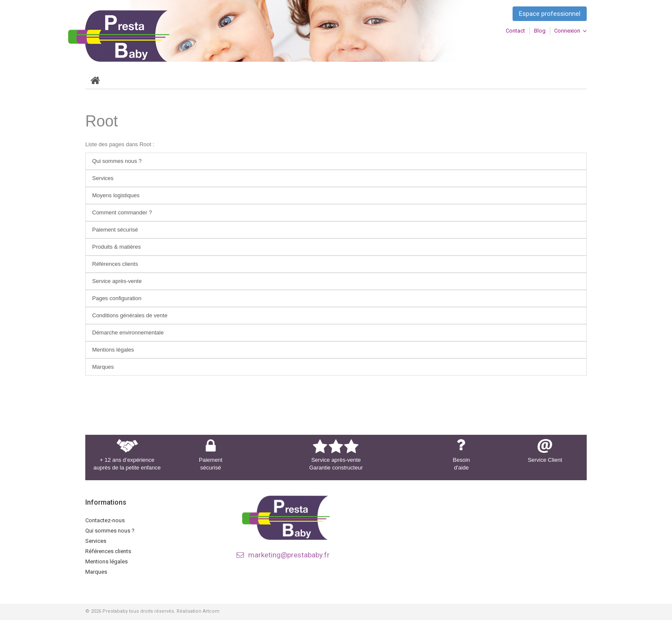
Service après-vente (117, 281)
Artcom (211, 611)
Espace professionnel (550, 14)
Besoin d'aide (462, 464)
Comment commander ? (122, 212)
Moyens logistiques (116, 195)
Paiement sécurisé (115, 230)
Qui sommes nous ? (117, 161)
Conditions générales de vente (130, 315)
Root (102, 121)
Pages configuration (117, 298)
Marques (103, 367)
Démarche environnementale (128, 333)
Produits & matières (116, 247)
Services (103, 178)
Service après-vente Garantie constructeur (336, 464)
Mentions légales (113, 350)
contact (515, 31)
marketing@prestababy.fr (289, 555)
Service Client (545, 460)
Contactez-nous (105, 520)
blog (540, 31)
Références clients (115, 264)
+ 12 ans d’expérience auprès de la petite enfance (127, 464)
